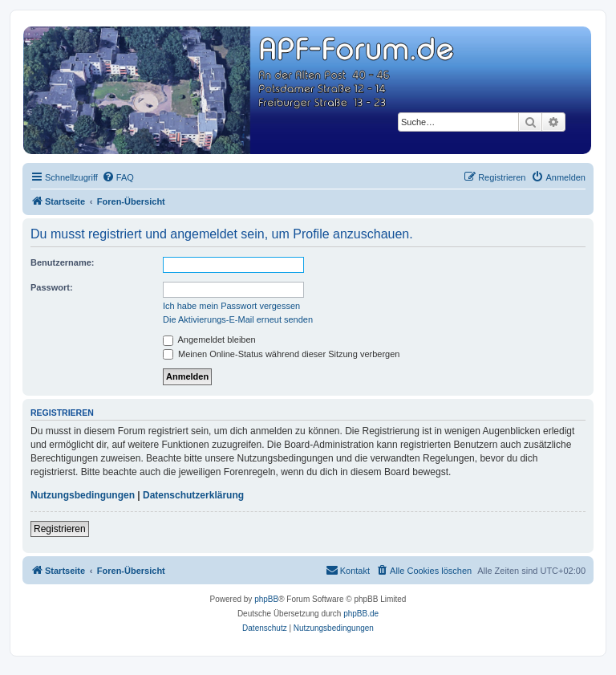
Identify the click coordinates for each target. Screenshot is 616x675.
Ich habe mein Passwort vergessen (231, 306)
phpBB (266, 599)
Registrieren (60, 529)
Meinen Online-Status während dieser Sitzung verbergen (281, 354)
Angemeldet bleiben (209, 340)
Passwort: (52, 287)
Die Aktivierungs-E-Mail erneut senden (238, 319)
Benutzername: (62, 262)
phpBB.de (361, 614)
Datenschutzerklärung (193, 495)
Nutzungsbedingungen (83, 495)
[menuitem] (118, 177)
